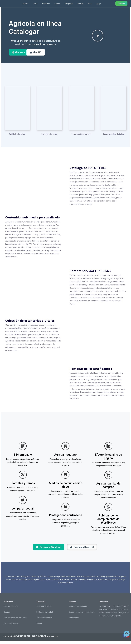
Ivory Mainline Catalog (114, 134)
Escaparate (69, 4)
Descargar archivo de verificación (82, 615)
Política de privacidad (45, 615)
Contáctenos (74, 621)
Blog (90, 4)
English (25, 4)
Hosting (81, 4)
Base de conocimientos (78, 610)
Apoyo (99, 4)
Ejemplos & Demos (11, 627)
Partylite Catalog (49, 134)
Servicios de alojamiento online (16, 621)
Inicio (36, 4)
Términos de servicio (44, 621)
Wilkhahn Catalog (17, 134)
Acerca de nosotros (44, 610)
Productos (46, 4)
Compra (57, 4)
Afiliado (39, 627)
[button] (98, 36)
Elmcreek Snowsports (82, 134)
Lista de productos (11, 610)
